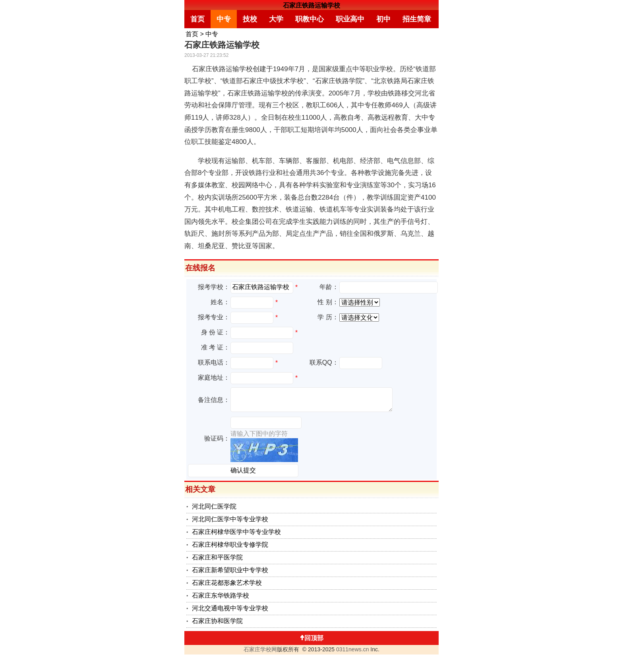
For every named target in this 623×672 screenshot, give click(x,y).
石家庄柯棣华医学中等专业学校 (236, 532)
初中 (383, 19)
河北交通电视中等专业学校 (230, 608)
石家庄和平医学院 (217, 557)
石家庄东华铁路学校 (221, 595)
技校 (250, 19)
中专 (224, 19)
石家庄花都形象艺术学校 (227, 583)
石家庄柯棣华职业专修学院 (230, 545)
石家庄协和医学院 (217, 621)
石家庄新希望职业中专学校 (230, 570)
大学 (276, 19)
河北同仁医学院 (214, 506)
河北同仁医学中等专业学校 (230, 519)
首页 (197, 19)
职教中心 (310, 19)
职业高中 (350, 19)
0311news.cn (353, 649)
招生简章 (417, 19)
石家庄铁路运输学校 (311, 5)
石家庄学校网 (260, 649)
